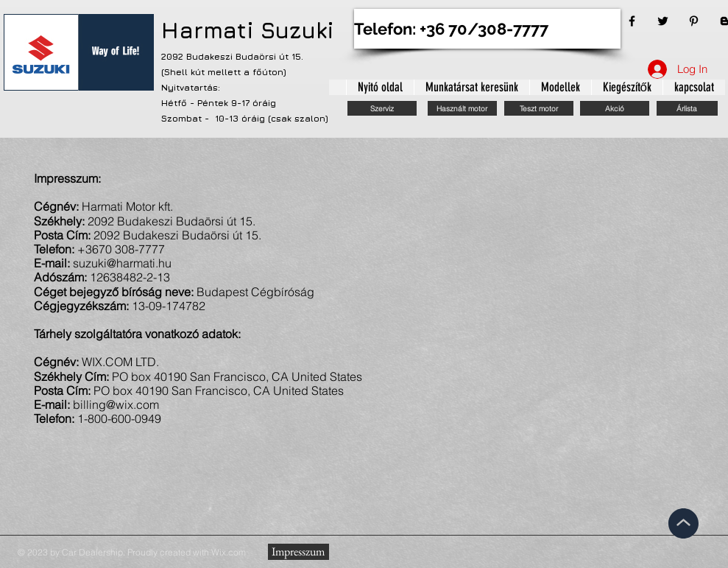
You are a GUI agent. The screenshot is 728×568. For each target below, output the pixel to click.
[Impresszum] (298, 552)
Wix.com (229, 552)
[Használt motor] (462, 108)
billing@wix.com (116, 404)
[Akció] (615, 108)
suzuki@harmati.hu (122, 263)
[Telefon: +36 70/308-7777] (487, 29)
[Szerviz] (382, 108)
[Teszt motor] (539, 108)
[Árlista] (687, 108)
